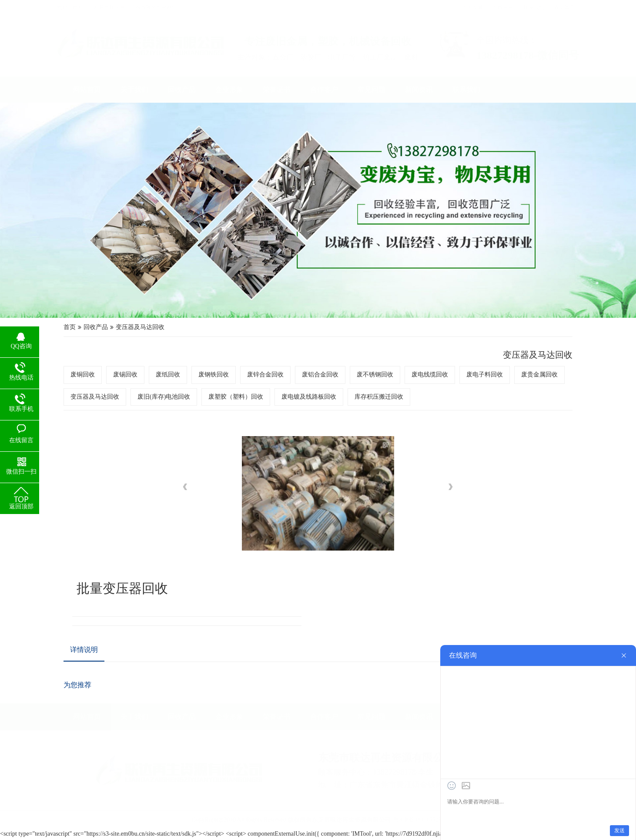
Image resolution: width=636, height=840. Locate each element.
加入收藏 (472, 7)
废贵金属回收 (458, 368)
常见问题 (372, 89)
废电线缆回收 (389, 368)
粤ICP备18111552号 (419, 811)
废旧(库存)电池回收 (223, 379)
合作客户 (324, 89)
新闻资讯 (419, 89)
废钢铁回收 (252, 368)
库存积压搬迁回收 (360, 379)
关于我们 (134, 89)
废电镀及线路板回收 (315, 379)
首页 (161, 340)
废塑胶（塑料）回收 (269, 379)
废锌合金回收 (285, 368)
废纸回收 (223, 368)
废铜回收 (169, 368)
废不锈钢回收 (354, 368)
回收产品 (182, 89)
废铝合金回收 (320, 368)
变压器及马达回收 (206, 340)
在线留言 (503, 7)
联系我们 (534, 7)
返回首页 (564, 7)
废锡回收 (196, 368)
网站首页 (87, 89)
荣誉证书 (277, 89)
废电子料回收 (423, 368)
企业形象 (229, 89)
